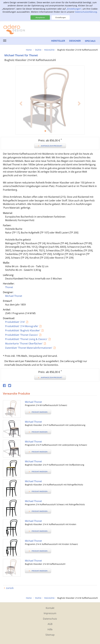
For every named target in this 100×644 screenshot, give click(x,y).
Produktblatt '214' (15, 322)
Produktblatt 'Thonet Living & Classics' (26, 339)
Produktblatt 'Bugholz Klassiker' (23, 330)
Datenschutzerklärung (86, 12)
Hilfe (50, 629)
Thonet (9, 287)
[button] (21, 117)
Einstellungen (61, 17)
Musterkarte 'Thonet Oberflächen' (24, 344)
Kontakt (50, 608)
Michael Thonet (14, 296)
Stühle (38, 50)
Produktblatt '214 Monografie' (22, 326)
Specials (90, 41)
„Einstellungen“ (74, 9)
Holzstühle (49, 50)
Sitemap (50, 635)
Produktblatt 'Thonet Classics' (22, 335)
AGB (50, 624)
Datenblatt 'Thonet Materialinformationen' (29, 348)
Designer (75, 41)
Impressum (50, 613)
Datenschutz (50, 619)
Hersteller (58, 41)
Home (29, 50)
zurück (10, 588)
